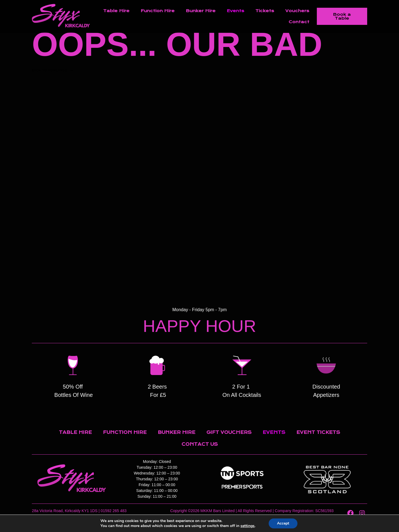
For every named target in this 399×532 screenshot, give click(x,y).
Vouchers (297, 11)
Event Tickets (318, 432)
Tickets (265, 11)
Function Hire (158, 11)
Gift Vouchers (229, 432)
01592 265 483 (114, 511)
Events (235, 11)
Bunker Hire (201, 11)
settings (248, 526)
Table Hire (116, 11)
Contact (299, 22)
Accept (283, 523)
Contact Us (200, 444)
